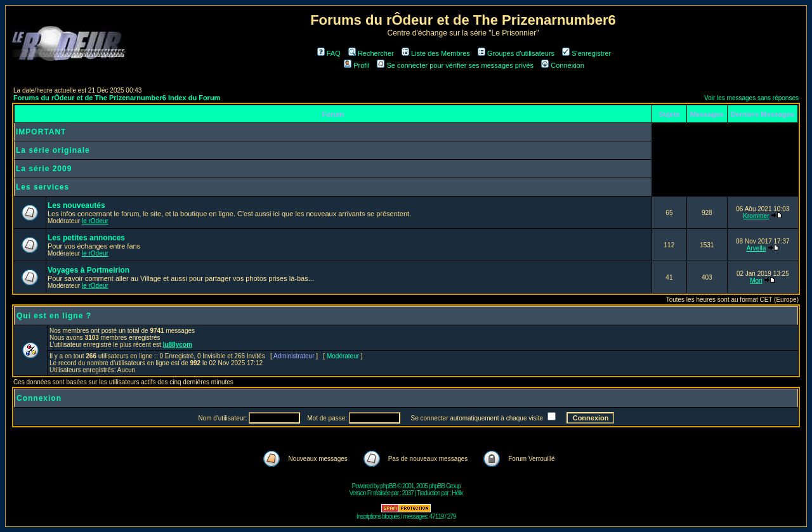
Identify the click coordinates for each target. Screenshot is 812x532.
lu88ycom (178, 345)
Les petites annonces (86, 238)
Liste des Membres (436, 53)
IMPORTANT (41, 132)
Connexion (563, 65)
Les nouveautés (76, 205)
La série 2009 (44, 169)
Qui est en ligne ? (54, 316)
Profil (357, 65)
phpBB (388, 486)
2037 (408, 493)
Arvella (756, 248)
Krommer (756, 216)
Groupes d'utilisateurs (516, 53)
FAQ (329, 53)
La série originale (53, 150)
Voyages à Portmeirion (88, 270)
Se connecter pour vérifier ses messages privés (455, 65)
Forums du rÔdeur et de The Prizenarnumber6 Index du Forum (117, 98)
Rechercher (371, 53)
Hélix (457, 493)
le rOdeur (95, 221)
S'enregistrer (586, 53)
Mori (756, 281)
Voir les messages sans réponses (751, 98)
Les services (43, 187)
